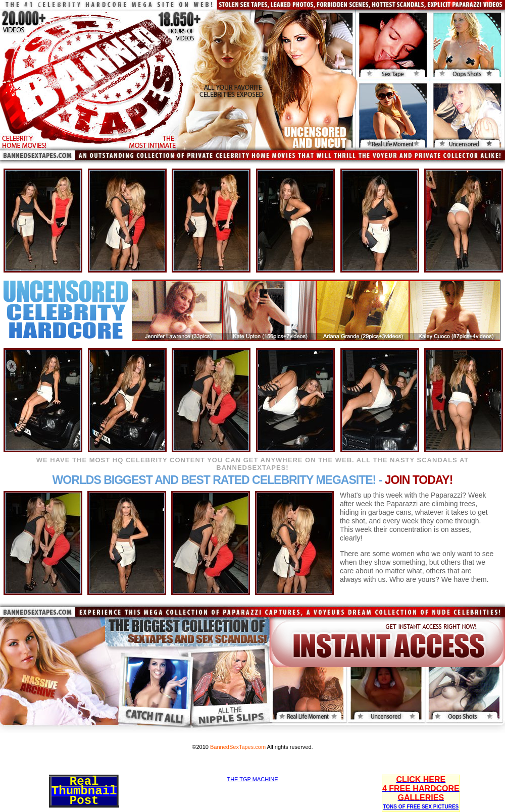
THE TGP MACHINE (252, 779)
